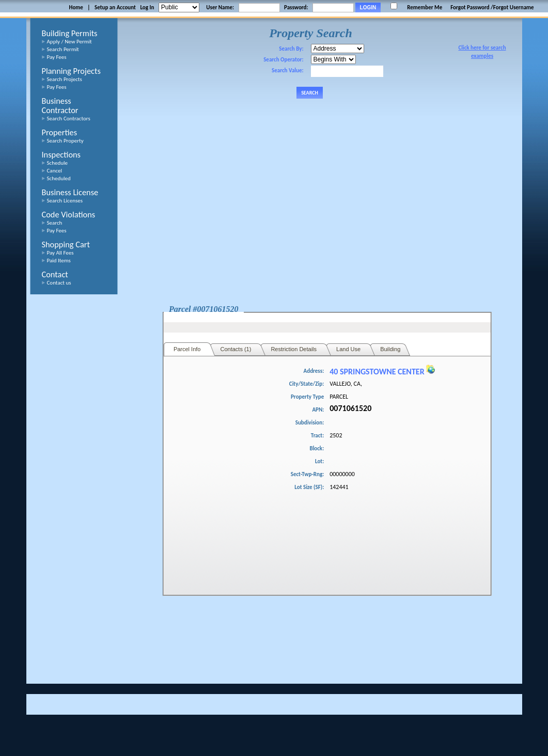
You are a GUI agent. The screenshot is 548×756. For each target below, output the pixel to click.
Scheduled (59, 178)
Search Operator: (283, 60)
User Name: (220, 7)
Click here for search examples (482, 52)
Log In (147, 7)
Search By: (291, 49)
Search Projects (65, 79)
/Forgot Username (512, 7)
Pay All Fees (60, 253)
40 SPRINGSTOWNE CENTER (382, 372)
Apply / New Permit (69, 42)
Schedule (58, 163)
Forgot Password (470, 7)
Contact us (59, 283)
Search (55, 223)
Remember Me (425, 7)
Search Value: (287, 70)
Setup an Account (115, 7)
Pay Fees (57, 57)
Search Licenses (65, 201)
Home (76, 7)
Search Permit (63, 49)
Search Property (65, 141)
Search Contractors (69, 119)
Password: (296, 7)
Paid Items (59, 261)
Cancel (55, 171)
